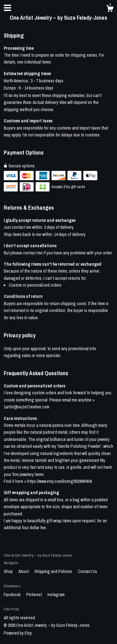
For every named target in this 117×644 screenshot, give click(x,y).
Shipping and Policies (54, 571)
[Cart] (110, 9)
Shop (9, 571)
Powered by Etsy (18, 633)
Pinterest (34, 595)
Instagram (56, 595)
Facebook (13, 595)
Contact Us (87, 571)
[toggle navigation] (7, 8)
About (24, 571)
